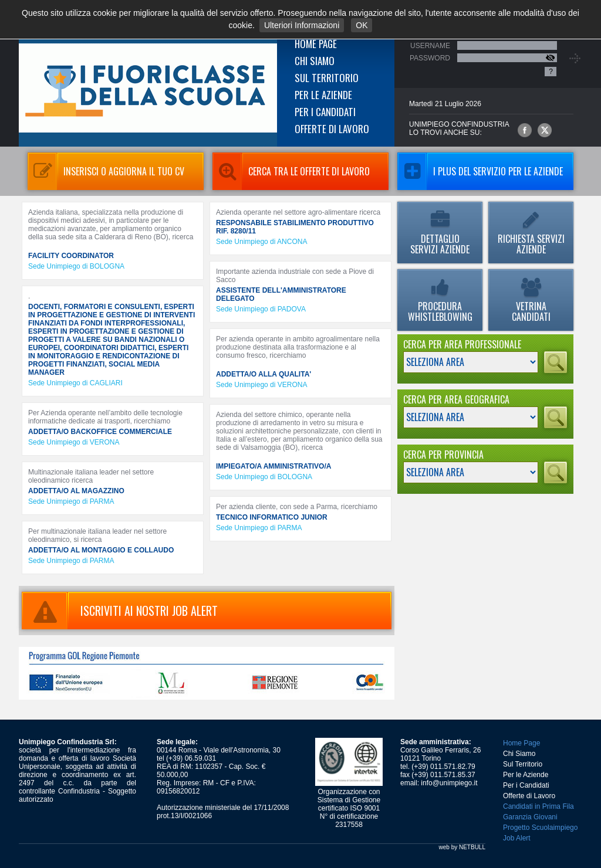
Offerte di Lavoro (332, 129)
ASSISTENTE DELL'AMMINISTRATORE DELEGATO (281, 294)
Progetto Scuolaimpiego (540, 828)
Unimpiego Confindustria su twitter (545, 130)
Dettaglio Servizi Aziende (440, 233)
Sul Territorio (327, 78)
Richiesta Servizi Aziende (531, 233)
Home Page (316, 44)
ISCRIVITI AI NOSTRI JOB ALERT (120, 611)
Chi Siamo (315, 61)
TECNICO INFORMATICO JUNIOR (272, 517)
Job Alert (517, 838)
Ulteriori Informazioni (302, 25)
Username (430, 46)
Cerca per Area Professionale (462, 344)
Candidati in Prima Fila (538, 806)
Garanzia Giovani (530, 817)
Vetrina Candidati (531, 301)
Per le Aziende (323, 95)
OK (362, 25)
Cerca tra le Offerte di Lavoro (291, 171)
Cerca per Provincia (443, 455)
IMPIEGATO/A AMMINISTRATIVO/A (274, 466)
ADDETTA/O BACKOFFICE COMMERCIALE (100, 432)
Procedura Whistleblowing (440, 301)
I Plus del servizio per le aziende (480, 171)
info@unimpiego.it (449, 783)
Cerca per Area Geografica (456, 399)
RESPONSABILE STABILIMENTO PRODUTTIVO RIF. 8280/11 (295, 227)
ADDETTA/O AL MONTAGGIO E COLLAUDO (101, 550)
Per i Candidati (325, 112)
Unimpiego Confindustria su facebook (525, 130)
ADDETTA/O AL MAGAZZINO (76, 491)
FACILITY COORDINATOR (71, 256)
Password (430, 58)
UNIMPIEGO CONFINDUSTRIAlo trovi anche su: (459, 128)
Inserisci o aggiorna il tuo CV (106, 171)
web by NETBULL (462, 847)
